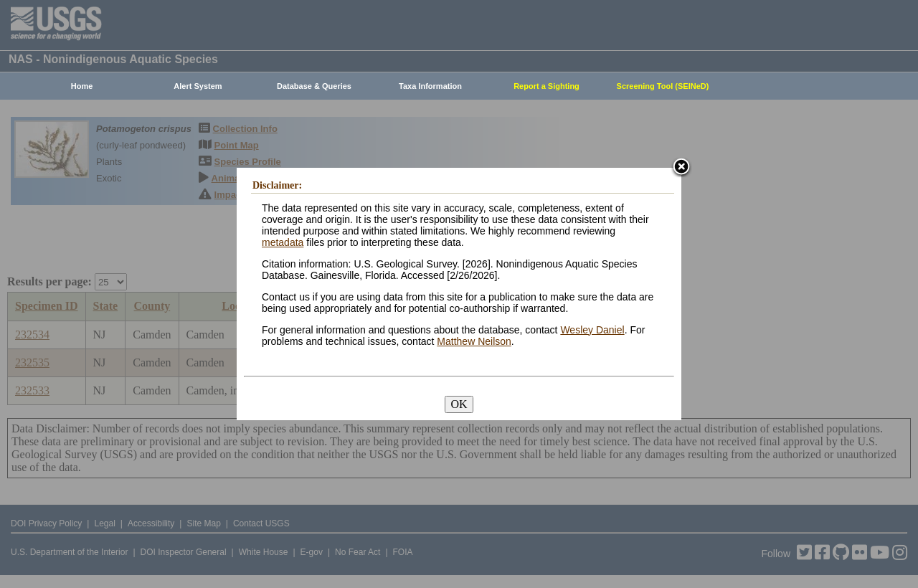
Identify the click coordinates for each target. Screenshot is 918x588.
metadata (283, 242)
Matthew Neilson (474, 341)
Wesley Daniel (592, 330)
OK (459, 404)
